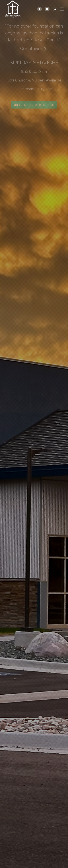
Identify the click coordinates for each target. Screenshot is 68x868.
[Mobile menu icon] (62, 9)
